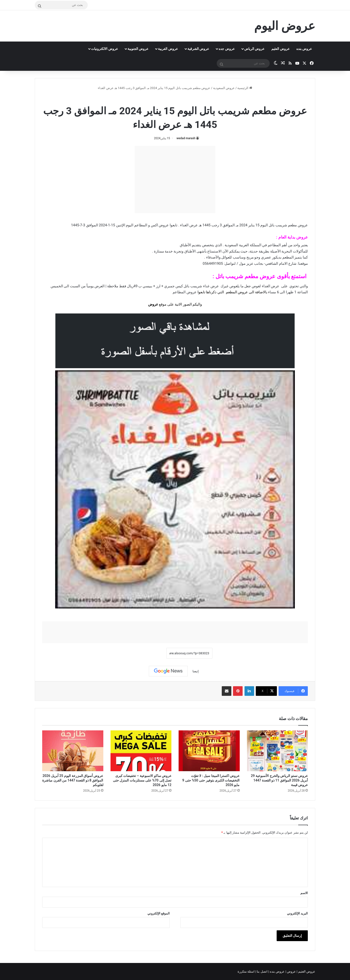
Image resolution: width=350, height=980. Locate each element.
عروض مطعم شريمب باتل (162, 98)
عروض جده (227, 49)
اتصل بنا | (262, 971)
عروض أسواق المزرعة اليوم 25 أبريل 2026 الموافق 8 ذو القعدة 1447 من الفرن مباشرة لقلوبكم (73, 780)
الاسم (304, 893)
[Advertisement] (175, 180)
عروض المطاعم (185, 292)
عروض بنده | (277, 971)
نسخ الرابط (151, 653)
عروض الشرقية (198, 49)
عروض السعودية (224, 88)
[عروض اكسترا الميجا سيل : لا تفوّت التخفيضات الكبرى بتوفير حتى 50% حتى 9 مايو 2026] (209, 751)
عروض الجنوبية (138, 49)
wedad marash (186, 138)
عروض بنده (304, 49)
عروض (153, 304)
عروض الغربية (168, 49)
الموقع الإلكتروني (159, 913)
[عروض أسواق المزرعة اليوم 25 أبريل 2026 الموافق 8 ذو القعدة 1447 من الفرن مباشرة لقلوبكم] (73, 751)
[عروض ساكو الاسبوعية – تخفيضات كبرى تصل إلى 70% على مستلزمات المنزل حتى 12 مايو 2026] (141, 751)
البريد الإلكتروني (297, 913)
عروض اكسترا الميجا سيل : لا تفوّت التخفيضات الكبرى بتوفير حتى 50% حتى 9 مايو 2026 (211, 780)
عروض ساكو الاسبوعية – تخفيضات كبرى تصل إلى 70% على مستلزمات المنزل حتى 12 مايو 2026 (142, 780)
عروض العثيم (280, 49)
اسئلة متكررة (246, 971)
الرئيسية (245, 88)
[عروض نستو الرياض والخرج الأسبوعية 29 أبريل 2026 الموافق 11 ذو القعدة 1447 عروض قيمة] (277, 751)
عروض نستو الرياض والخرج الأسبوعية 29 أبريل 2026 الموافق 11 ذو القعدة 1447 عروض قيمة (279, 780)
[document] (175, 295)
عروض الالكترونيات (104, 49)
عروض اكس (160, 225)
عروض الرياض (254, 49)
